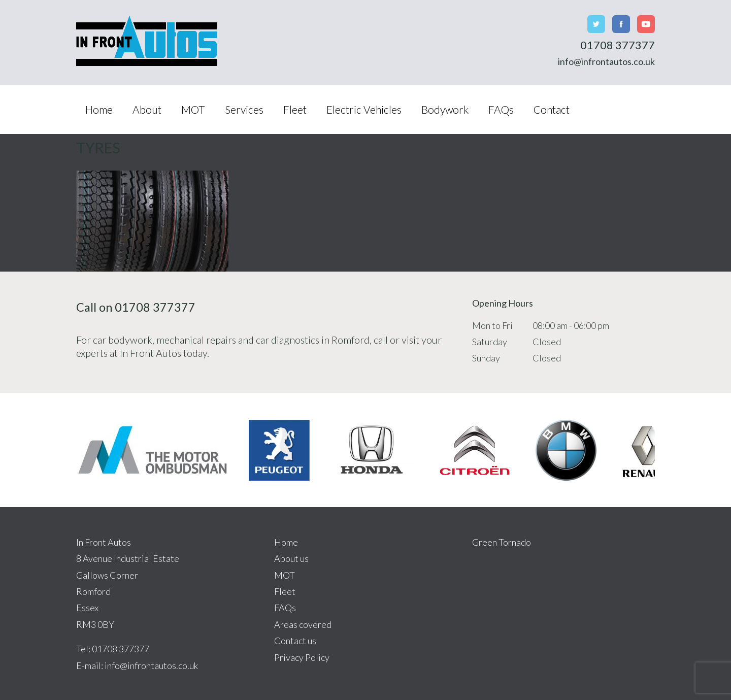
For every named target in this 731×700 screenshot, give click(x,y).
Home (99, 109)
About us (291, 558)
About (147, 109)
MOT (193, 109)
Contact (552, 109)
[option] (152, 450)
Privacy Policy (302, 657)
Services (244, 109)
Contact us (295, 641)
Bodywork (445, 109)
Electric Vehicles (364, 109)
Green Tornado (502, 542)
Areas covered (303, 624)
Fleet (295, 109)
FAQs (501, 109)
